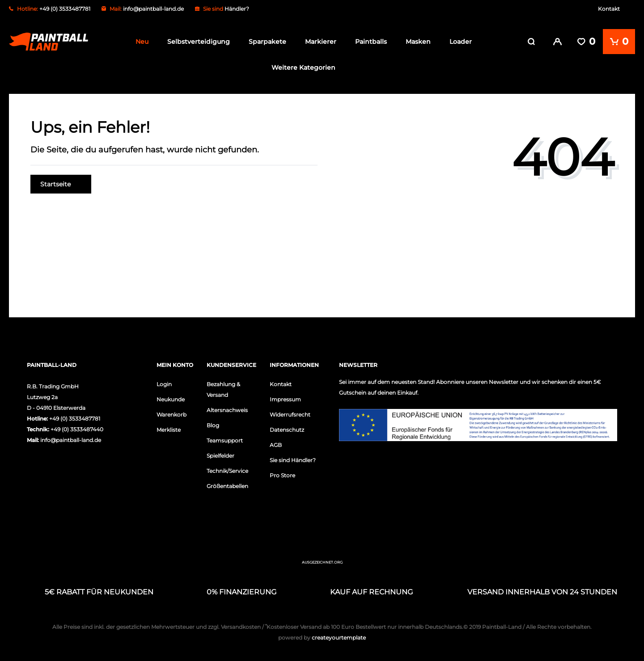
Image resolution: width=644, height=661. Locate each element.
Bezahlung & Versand (223, 389)
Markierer (321, 42)
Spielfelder (220, 456)
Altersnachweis (227, 410)
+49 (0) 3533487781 (75, 419)
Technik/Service (227, 471)
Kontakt (609, 9)
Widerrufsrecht (290, 415)
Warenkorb (172, 415)
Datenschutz (287, 430)
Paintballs (371, 42)
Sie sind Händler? (293, 460)
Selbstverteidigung (199, 42)
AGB (276, 445)
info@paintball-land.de (153, 9)
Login (164, 384)
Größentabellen (227, 486)
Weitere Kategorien (303, 67)
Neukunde (171, 399)
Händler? (237, 9)
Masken (418, 42)
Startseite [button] (61, 184)
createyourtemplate (322, 638)
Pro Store (282, 475)
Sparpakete (267, 42)
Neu (142, 42)
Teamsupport (225, 440)
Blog (213, 425)
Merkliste (169, 430)
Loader (461, 42)
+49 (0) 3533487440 (77, 429)
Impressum (285, 399)
